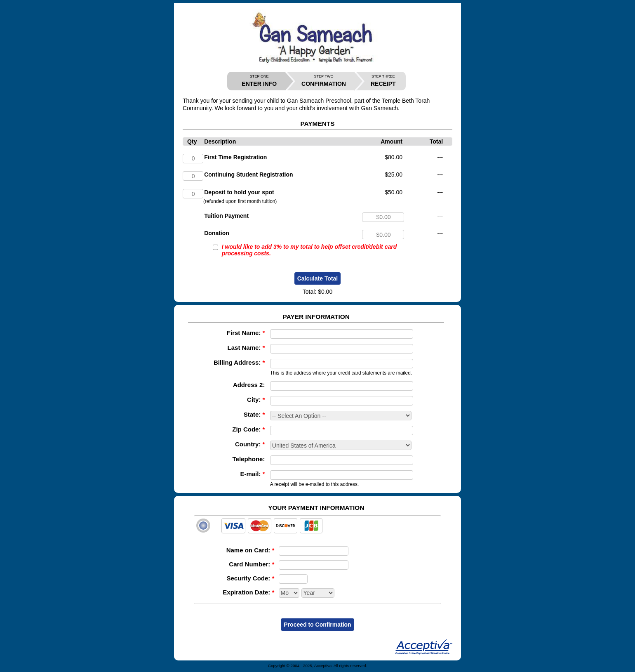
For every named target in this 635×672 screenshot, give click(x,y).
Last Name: (246, 348)
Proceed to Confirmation (317, 625)
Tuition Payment (226, 216)
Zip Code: (248, 429)
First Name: (246, 333)
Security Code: (250, 578)
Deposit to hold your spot (239, 192)
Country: (250, 444)
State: (254, 414)
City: (256, 400)
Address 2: (249, 385)
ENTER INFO (259, 81)
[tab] (317, 526)
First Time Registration (235, 157)
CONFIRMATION (324, 81)
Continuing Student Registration (248, 174)
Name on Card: (250, 550)
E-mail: (252, 474)
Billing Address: (239, 362)
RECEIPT (383, 81)
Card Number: (252, 564)
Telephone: (249, 459)
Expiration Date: (248, 592)
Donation (217, 233)
